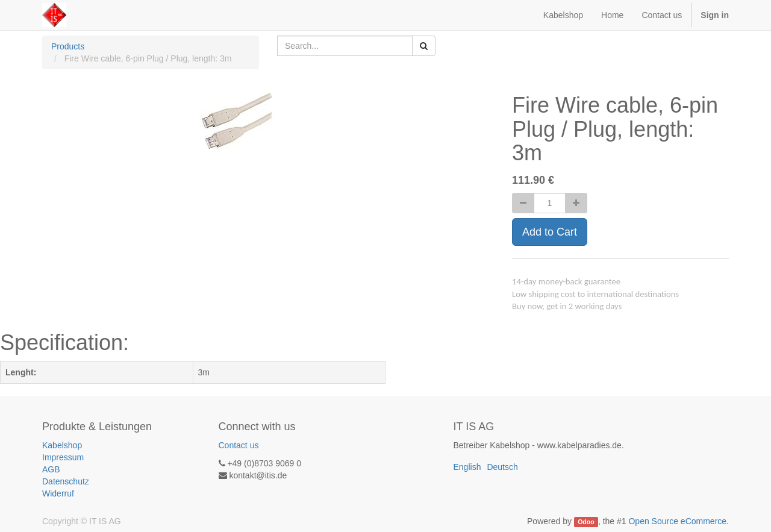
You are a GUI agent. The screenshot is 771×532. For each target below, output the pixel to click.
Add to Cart (550, 232)
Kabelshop (62, 445)
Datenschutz (66, 481)
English (467, 467)
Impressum (63, 457)
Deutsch (502, 467)
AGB (51, 469)
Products (68, 46)
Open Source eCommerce (677, 521)
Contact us (239, 445)
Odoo (586, 522)
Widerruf (58, 493)
